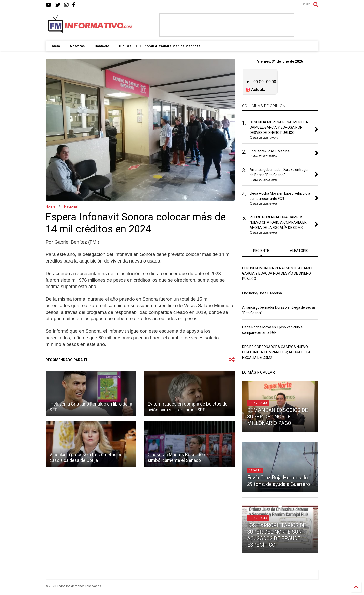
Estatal (255, 470)
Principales (258, 402)
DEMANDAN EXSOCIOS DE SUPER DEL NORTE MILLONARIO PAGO (278, 416)
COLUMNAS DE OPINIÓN (264, 105)
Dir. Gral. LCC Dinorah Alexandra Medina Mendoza (160, 46)
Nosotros (77, 46)
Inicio (55, 46)
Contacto (102, 46)
